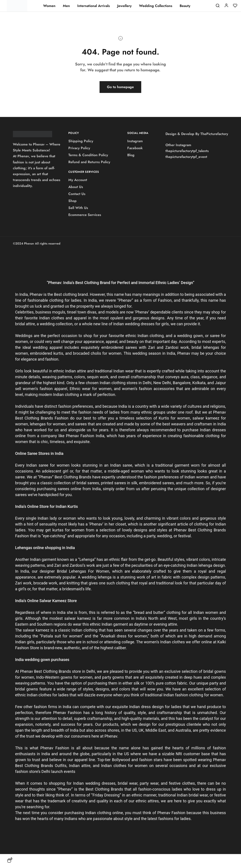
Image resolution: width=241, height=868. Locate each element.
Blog (131, 155)
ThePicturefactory (214, 134)
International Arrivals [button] (94, 6)
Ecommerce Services (85, 215)
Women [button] (49, 6)
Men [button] (66, 6)
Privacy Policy (79, 148)
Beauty (185, 6)
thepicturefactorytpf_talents (187, 151)
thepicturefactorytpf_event (186, 157)
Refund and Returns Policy (89, 162)
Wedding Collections (156, 6)
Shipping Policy (81, 141)
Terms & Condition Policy (88, 155)
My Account (78, 180)
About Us (76, 187)
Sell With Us (78, 208)
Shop (72, 201)
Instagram (135, 141)
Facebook (135, 148)
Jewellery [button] (124, 6)
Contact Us (77, 194)
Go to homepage (120, 87)
